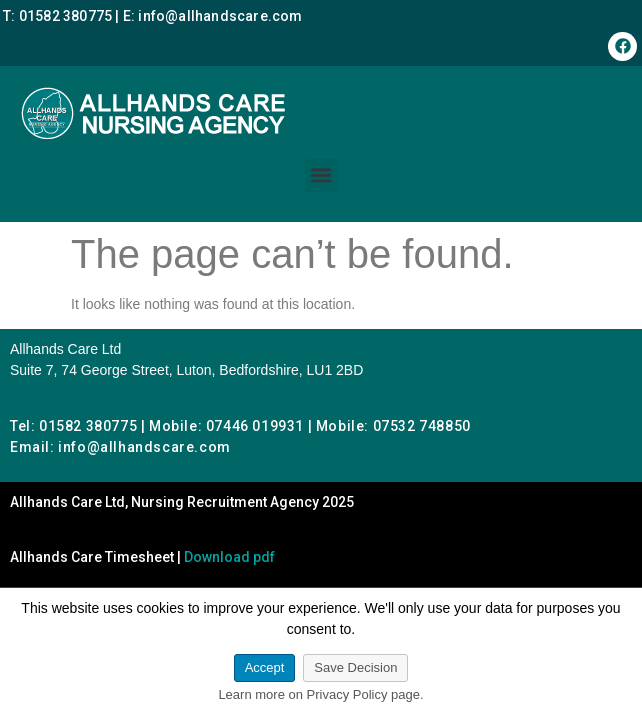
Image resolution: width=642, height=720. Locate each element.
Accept (265, 667)
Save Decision (355, 667)
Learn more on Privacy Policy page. (320, 694)
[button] (321, 175)
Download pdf (229, 557)
